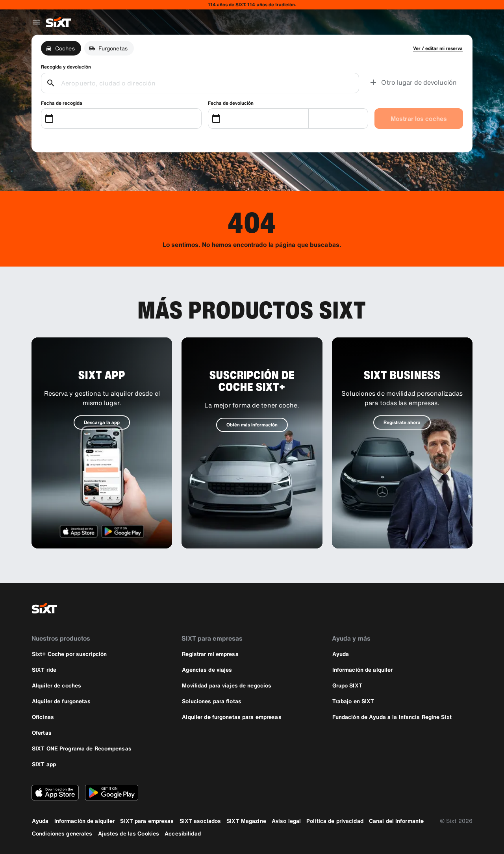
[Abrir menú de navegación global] (36, 22)
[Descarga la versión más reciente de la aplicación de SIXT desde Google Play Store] (112, 793)
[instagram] (444, 608)
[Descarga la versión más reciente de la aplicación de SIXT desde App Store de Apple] (55, 793)
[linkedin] (463, 608)
